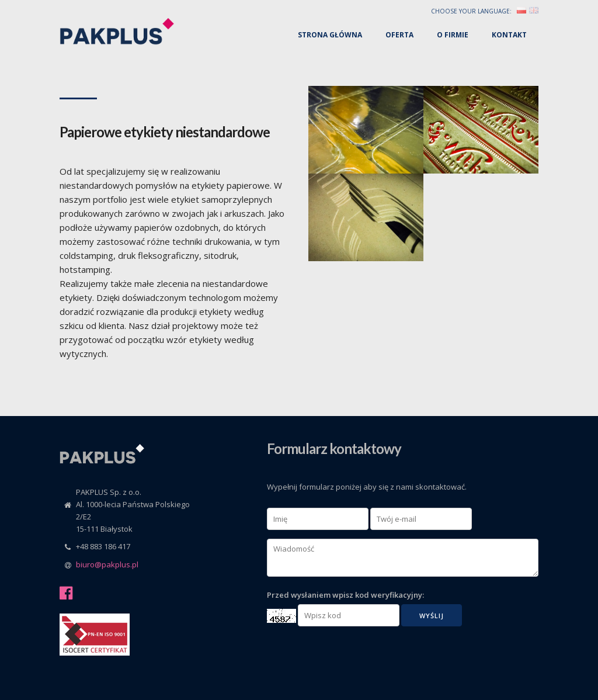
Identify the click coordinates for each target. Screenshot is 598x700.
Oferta (399, 35)
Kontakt (509, 35)
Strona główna (330, 35)
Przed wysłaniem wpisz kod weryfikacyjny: (345, 595)
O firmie (453, 35)
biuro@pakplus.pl (107, 564)
